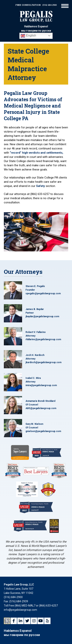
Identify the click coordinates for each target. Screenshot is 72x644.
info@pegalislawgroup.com (20, 610)
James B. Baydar (35, 309)
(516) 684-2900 (49, 5)
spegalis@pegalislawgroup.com (43, 293)
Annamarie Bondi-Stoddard (40, 401)
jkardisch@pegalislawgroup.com (43, 362)
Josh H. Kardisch (35, 355)
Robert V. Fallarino (36, 332)
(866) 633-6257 (48, 606)
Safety (41, 186)
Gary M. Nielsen (34, 424)
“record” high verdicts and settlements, (36, 153)
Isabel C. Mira (33, 378)
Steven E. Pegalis (35, 286)
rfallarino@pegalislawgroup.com (43, 339)
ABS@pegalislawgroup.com (41, 408)
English (28, 36)
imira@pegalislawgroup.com (41, 385)
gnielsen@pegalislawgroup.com (43, 431)
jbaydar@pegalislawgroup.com (42, 316)
